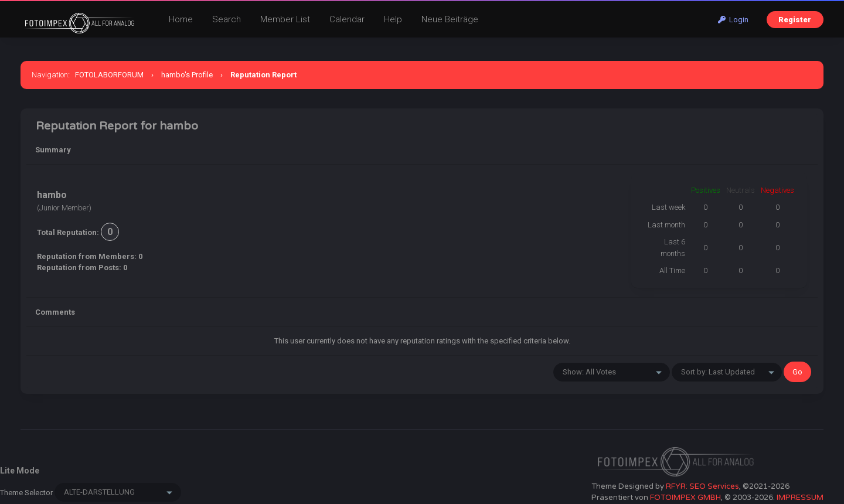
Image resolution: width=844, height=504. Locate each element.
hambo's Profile (187, 75)
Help (393, 19)
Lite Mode (20, 471)
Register (795, 20)
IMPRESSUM (800, 498)
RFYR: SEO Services (702, 486)
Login (733, 20)
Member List (285, 19)
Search (227, 19)
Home (181, 19)
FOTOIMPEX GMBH (685, 498)
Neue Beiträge (450, 19)
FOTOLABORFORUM (109, 75)
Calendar (347, 19)
